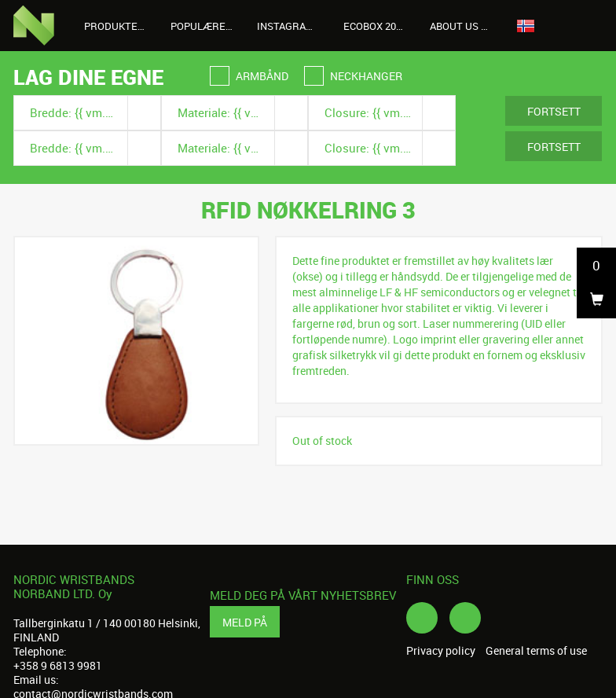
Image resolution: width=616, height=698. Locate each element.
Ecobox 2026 (375, 26)
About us (463, 26)
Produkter (121, 26)
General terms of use (536, 651)
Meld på (245, 622)
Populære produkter (208, 26)
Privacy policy (441, 651)
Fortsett (554, 111)
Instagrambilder (294, 26)
